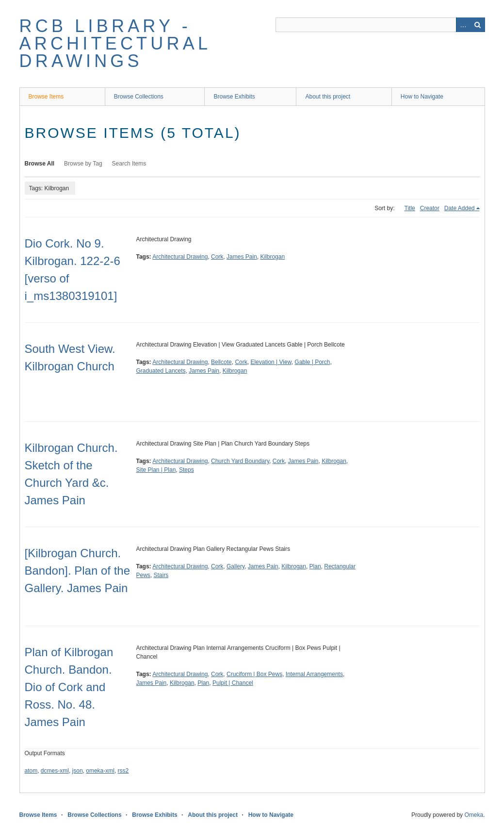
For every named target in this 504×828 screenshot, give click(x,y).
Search (478, 25)
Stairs (161, 575)
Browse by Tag (83, 164)
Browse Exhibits (234, 97)
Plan (315, 566)
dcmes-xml (55, 771)
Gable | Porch (312, 362)
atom (31, 771)
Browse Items (46, 97)
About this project (328, 97)
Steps (187, 470)
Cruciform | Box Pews (254, 674)
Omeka (474, 815)
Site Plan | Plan (156, 470)
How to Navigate (422, 97)
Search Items (129, 164)
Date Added (460, 208)
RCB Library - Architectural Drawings (115, 43)
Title (410, 208)
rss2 (123, 771)
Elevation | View (271, 362)
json (78, 771)
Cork (217, 257)
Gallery (236, 566)
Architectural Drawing (180, 257)
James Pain (242, 257)
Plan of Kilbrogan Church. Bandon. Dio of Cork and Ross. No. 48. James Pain (69, 687)
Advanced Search (463, 25)
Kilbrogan (272, 257)
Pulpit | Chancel (233, 683)
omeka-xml (100, 771)
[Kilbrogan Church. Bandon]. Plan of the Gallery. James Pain (78, 571)
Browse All (40, 164)
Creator (430, 208)
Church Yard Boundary (240, 461)
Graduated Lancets (161, 371)
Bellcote (221, 362)
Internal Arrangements (314, 674)
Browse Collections (139, 97)
